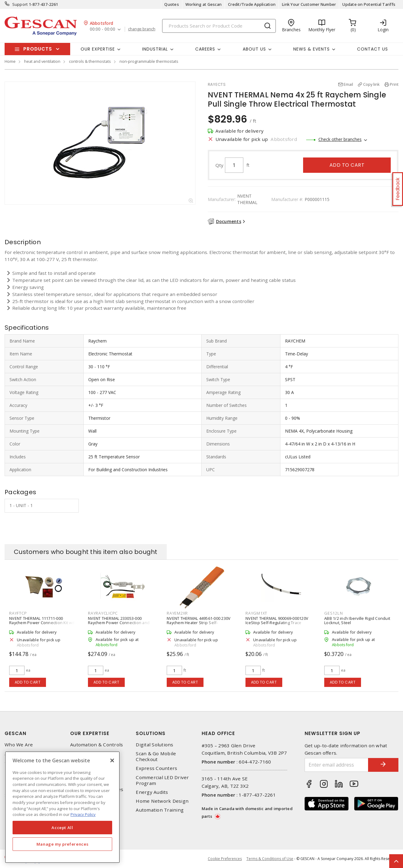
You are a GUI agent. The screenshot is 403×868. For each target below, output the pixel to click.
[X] (112, 760)
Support (20, 4)
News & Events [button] (312, 49)
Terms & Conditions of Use (270, 859)
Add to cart (347, 165)
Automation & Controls (97, 745)
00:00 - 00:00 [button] (103, 29)
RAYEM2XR (177, 613)
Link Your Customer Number (309, 4)
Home (10, 61)
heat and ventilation (42, 61)
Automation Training (160, 810)
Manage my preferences (63, 844)
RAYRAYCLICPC (103, 613)
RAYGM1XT (256, 613)
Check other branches (340, 139)
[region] (62, 807)
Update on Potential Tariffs (369, 4)
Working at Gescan (203, 4)
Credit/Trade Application (252, 4)
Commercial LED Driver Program (162, 780)
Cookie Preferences (225, 859)
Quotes (172, 4)
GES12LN (333, 613)
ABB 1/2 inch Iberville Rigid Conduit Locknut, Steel (357, 620)
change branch (142, 29)
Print (394, 84)
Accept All (62, 828)
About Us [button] (254, 49)
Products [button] (38, 49)
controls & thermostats (90, 61)
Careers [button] (205, 49)
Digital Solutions (154, 745)
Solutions (151, 733)
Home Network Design (162, 801)
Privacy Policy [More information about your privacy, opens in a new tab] (83, 814)
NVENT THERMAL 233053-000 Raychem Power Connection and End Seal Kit (119, 623)
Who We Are (19, 745)
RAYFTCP (18, 613)
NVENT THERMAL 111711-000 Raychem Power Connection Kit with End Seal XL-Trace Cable (43, 623)
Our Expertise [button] (98, 49)
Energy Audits (152, 792)
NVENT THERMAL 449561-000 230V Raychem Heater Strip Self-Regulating (199, 623)
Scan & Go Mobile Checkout (156, 756)
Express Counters (156, 768)
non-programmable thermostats (149, 61)
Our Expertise (90, 733)
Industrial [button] (155, 49)
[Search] (219, 26)
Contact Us (373, 49)
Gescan (15, 733)
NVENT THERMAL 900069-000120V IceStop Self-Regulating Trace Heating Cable (277, 623)
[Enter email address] (336, 765)
